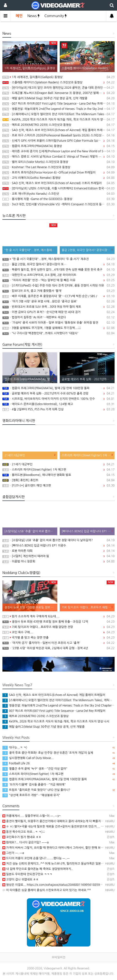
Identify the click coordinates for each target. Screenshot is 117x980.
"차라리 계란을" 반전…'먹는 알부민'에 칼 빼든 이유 (58, 280)
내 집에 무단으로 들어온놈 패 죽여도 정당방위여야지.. (38, 869)
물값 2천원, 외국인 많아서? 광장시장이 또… (58, 264)
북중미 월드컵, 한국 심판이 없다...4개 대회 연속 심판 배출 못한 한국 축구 (58, 270)
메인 (19, 16)
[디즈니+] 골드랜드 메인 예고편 (58, 486)
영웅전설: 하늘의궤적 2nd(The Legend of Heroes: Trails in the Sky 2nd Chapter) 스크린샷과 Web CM (58, 109)
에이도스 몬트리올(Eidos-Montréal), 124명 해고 (58, 404)
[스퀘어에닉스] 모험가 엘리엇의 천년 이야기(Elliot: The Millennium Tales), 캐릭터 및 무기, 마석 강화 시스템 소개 (58, 114)
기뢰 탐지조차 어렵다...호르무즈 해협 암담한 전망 (58, 627)
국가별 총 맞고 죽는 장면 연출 (58, 638)
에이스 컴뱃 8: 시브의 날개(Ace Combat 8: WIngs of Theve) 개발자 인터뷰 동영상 (58, 157)
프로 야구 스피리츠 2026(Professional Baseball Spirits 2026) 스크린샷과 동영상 (58, 135)
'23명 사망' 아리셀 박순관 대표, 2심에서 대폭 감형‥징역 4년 (58, 648)
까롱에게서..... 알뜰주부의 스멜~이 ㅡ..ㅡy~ (32, 816)
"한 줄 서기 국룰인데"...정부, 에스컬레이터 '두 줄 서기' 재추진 (58, 259)
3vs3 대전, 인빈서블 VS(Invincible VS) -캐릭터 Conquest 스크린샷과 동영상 (58, 204)
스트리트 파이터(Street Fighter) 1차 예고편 (58, 470)
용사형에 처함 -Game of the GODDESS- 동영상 (58, 199)
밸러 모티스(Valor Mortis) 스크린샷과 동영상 (58, 162)
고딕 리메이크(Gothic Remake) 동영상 (58, 178)
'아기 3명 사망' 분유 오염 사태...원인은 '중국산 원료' (58, 301)
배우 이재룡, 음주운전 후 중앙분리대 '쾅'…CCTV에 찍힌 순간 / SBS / (58, 296)
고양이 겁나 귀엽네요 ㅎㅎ (21, 880)
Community (56, 16)
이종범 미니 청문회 (58, 561)
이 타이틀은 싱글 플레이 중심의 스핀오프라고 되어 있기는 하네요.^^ (47, 890)
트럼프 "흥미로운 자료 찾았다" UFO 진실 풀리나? (36, 790)
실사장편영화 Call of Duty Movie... (28, 758)
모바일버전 (58, 957)
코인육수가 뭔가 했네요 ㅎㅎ (22, 837)
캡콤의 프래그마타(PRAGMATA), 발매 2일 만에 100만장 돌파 (58, 388)
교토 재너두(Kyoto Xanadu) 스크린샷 (58, 194)
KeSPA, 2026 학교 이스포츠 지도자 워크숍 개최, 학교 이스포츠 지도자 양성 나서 (58, 120)
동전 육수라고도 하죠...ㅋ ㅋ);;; (24, 832)
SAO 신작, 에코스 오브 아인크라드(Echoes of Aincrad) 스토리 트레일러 (58, 183)
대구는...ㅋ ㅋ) (15, 747)
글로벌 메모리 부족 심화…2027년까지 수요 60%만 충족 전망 (58, 393)
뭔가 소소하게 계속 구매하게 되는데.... (58, 616)
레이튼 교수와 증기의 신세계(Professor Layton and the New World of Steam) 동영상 (58, 151)
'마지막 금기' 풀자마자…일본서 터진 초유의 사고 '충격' (58, 643)
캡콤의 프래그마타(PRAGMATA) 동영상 (58, 146)
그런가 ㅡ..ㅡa (13, 853)
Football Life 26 (16, 763)
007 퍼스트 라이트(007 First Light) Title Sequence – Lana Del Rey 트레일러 (58, 104)
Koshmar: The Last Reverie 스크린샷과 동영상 (58, 167)
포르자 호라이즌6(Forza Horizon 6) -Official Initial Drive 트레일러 (58, 173)
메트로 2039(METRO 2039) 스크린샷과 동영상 (58, 125)
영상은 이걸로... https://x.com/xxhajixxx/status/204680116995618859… (52, 885)
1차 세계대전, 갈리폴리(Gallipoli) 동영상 (58, 77)
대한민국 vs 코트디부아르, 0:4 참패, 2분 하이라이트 (58, 275)
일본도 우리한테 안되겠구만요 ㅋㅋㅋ (27, 874)
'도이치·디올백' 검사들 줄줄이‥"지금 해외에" (34, 785)
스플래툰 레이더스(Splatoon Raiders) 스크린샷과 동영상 (58, 82)
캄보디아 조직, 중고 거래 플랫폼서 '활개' (58, 291)
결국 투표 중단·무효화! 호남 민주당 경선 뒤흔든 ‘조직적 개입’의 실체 (48, 753)
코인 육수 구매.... (58, 632)
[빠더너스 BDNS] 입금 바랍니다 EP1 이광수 (58, 546)
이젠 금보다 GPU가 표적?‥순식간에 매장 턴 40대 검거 (58, 312)
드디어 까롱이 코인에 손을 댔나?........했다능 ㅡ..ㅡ (36, 858)
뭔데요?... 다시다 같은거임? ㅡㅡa (26, 842)
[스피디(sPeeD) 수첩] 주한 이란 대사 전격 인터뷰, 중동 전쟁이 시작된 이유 (58, 286)
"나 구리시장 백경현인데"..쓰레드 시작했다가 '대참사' (58, 333)
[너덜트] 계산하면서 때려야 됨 (58, 556)
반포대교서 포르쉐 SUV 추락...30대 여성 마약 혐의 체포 (58, 307)
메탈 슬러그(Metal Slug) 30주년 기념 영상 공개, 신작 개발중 (58, 98)
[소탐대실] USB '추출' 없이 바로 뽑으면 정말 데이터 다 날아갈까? (58, 540)
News (33, 16)
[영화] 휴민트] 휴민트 (58, 480)
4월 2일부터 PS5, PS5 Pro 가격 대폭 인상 (58, 409)
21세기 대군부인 (58, 464)
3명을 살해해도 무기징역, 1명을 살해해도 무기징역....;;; (58, 328)
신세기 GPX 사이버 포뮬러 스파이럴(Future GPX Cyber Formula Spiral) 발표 (58, 141)
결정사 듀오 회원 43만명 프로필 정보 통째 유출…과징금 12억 (58, 622)
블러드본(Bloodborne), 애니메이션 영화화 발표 (58, 475)
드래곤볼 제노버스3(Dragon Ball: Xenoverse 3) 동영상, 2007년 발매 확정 (58, 93)
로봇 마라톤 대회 (58, 551)
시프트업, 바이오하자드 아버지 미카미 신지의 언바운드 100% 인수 (58, 399)
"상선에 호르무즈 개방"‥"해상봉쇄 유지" (31, 795)
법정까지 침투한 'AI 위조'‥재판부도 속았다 (58, 317)
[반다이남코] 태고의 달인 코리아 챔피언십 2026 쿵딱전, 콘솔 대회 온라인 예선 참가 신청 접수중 (58, 88)
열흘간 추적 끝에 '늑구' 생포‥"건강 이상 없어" (35, 769)
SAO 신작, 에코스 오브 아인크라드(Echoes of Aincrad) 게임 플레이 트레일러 (58, 130)
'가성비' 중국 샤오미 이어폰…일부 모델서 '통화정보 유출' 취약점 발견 (58, 323)
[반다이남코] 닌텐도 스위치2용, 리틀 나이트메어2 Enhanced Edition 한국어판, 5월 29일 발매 (58, 188)
